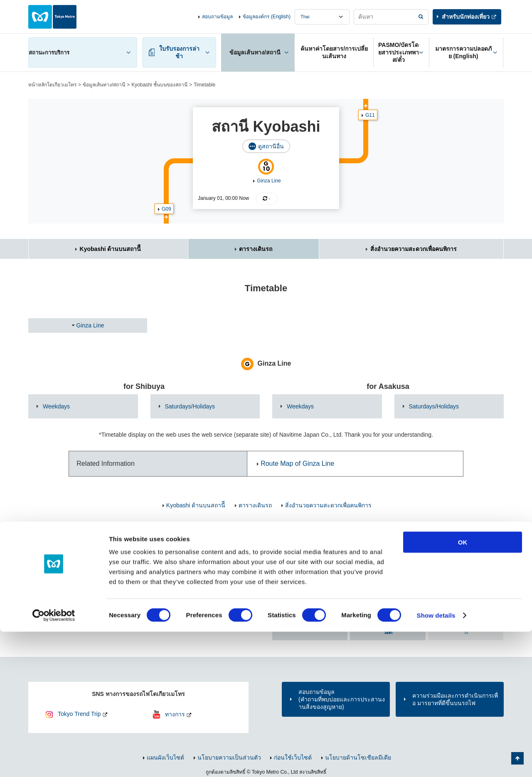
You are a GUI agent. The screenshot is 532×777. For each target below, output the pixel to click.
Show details (436, 761)
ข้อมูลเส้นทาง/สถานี (104, 85)
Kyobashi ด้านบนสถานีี (111, 249)
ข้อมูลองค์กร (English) (267, 17)
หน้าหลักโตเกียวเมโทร (52, 85)
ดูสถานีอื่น (271, 146)
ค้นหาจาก (398, 574)
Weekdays (56, 406)
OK (463, 687)
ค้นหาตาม (310, 623)
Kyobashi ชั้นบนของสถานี (159, 85)
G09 (166, 209)
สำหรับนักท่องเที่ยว (466, 17)
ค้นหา (388, 627)
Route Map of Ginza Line (297, 463)
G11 (370, 115)
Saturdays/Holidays (190, 406)
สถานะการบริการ (49, 53)
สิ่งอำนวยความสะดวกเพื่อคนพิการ (414, 249)
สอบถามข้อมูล (217, 17)
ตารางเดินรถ (256, 249)
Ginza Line (269, 181)
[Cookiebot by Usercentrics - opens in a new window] (54, 761)
